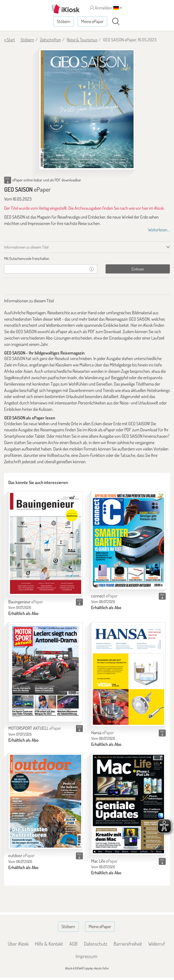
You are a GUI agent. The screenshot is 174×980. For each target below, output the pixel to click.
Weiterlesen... (159, 230)
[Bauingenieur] (46, 543)
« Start (10, 40)
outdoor (21, 855)
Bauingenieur (26, 602)
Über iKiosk (18, 944)
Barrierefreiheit (128, 944)
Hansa (103, 733)
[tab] (87, 259)
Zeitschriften (50, 40)
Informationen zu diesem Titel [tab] (26, 247)
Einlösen (138, 269)
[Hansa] (128, 674)
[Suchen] (116, 22)
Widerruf (157, 944)
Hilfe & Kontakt (49, 944)
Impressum (86, 956)
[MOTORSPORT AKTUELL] (46, 672)
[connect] (128, 540)
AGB (73, 944)
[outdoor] (46, 801)
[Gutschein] (45, 269)
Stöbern (64, 21)
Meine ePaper (92, 21)
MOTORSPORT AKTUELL (35, 728)
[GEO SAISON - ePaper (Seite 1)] (87, 109)
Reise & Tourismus (82, 40)
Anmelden (101, 8)
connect (104, 596)
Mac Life (104, 861)
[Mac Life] (128, 804)
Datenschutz (96, 944)
